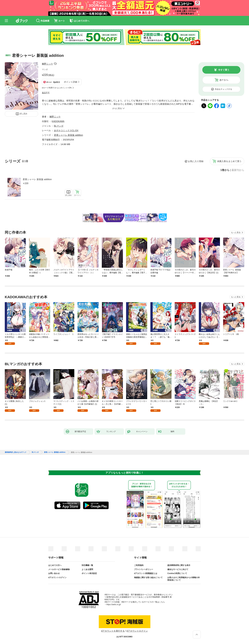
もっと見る (236, 232)
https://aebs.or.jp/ (114, 604)
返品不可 (46, 93)
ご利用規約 (139, 565)
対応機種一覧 (87, 565)
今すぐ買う (224, 70)
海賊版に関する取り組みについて (148, 578)
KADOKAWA (58, 121)
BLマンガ (59, 126)
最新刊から (238, 170)
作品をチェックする (223, 89)
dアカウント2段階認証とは (146, 573)
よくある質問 (87, 569)
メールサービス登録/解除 (59, 569)
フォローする (55, 64)
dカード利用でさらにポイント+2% (57, 88)
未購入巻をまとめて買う (229, 161)
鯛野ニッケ (47, 64)
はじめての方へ (55, 565)
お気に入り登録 (196, 161)
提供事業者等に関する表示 (179, 565)
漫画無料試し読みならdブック (16, 452)
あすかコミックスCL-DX (66, 130)
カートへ (224, 80)
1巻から (225, 170)
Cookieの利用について (177, 573)
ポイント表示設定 (89, 573)
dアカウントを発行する (113, 631)
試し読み (24, 114)
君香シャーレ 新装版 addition (37, 179)
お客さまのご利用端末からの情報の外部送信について (184, 579)
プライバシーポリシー (144, 569)
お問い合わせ (54, 573)
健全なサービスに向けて (178, 569)
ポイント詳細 (71, 82)
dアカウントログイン (57, 578)
